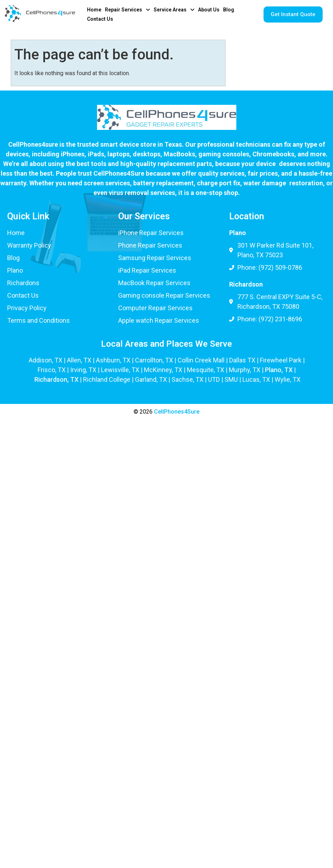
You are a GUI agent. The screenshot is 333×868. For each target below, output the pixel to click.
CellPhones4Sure (177, 412)
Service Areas (174, 10)
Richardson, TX (56, 379)
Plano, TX (279, 370)
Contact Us (100, 19)
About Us (209, 10)
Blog (229, 10)
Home (94, 10)
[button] (127, 10)
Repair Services (127, 10)
